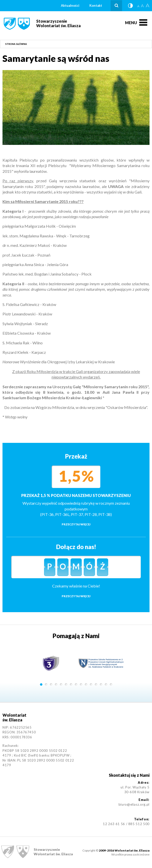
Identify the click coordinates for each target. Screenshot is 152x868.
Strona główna (16, 44)
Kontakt (96, 5)
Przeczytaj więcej (76, 524)
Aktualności (70, 5)
